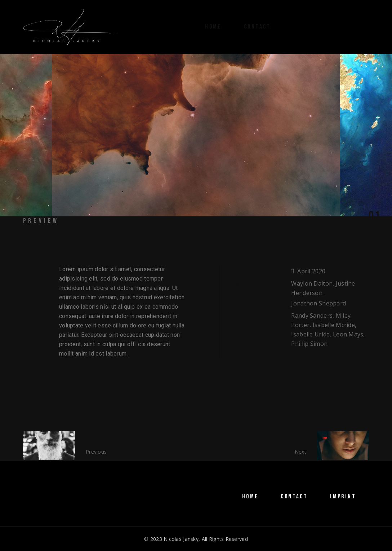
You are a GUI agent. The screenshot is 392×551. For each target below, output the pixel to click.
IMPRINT (343, 497)
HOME (250, 497)
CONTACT (294, 497)
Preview (41, 221)
